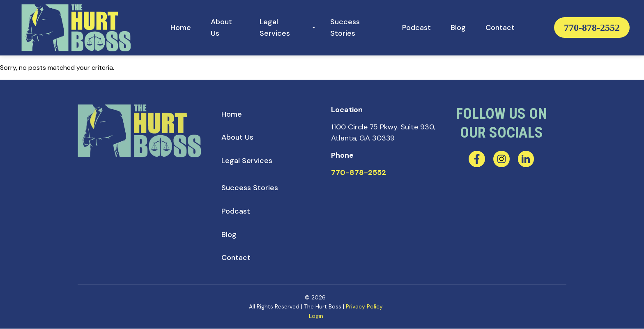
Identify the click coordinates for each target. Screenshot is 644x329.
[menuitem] (181, 28)
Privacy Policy (364, 307)
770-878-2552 (592, 28)
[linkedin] (526, 159)
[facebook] (477, 159)
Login (316, 316)
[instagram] (501, 159)
